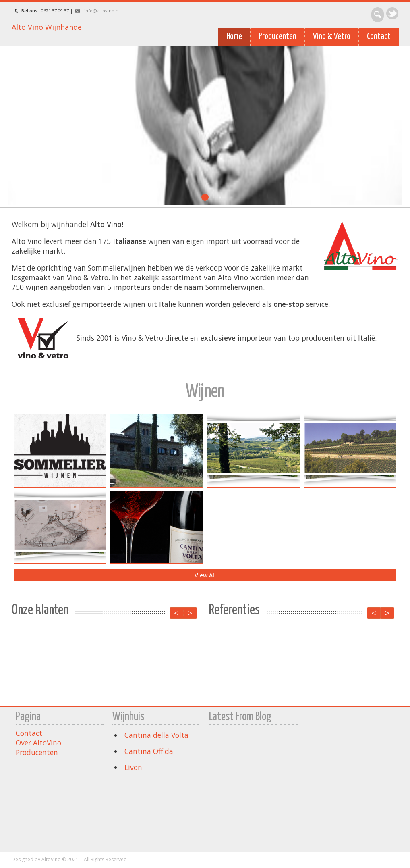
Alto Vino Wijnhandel (48, 27)
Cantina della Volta (156, 735)
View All (205, 575)
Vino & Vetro (332, 37)
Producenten (277, 37)
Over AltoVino (38, 743)
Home (234, 37)
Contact (379, 37)
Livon (133, 767)
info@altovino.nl (102, 11)
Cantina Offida (149, 751)
